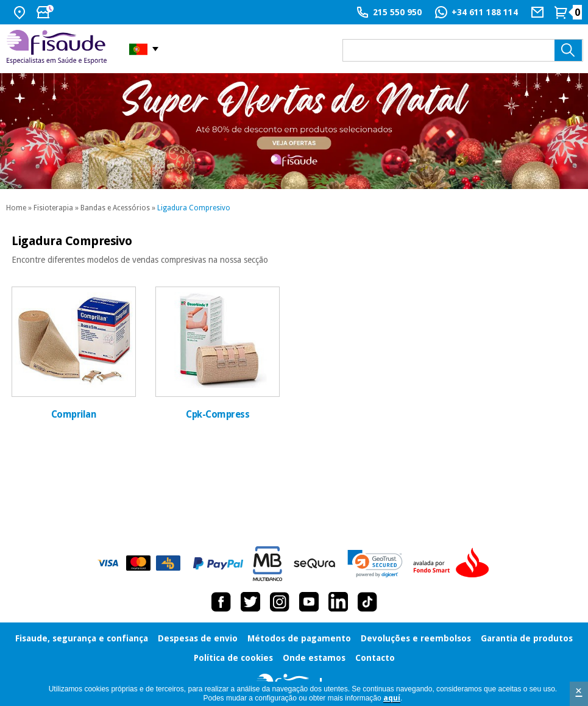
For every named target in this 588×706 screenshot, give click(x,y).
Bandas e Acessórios (115, 208)
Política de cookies (233, 658)
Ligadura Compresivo (194, 208)
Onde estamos (314, 658)
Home (16, 208)
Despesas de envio (198, 638)
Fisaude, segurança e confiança (82, 638)
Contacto (375, 658)
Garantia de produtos (527, 638)
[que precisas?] (463, 50)
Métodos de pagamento (299, 638)
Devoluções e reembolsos (416, 638)
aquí (392, 698)
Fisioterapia (53, 208)
